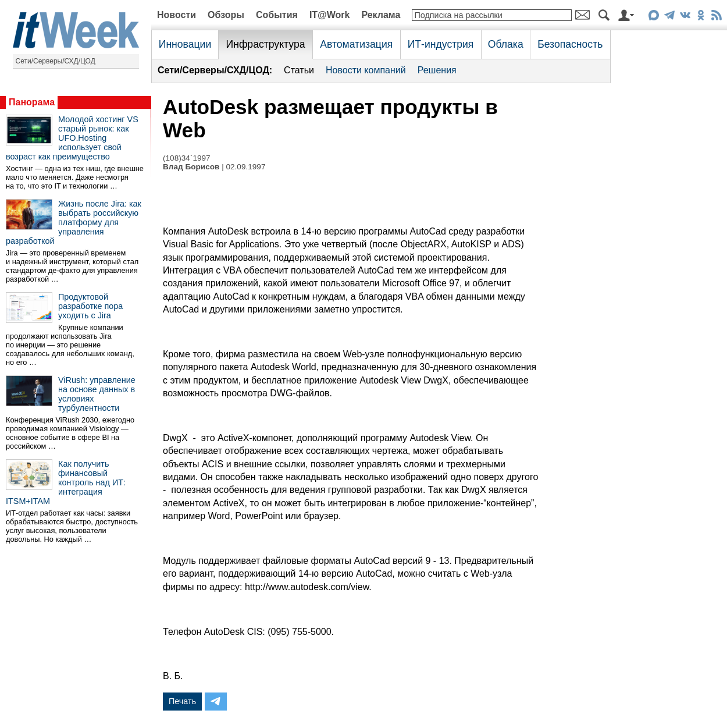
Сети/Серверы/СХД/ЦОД (56, 61)
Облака (506, 44)
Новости (177, 15)
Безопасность (570, 44)
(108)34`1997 (187, 158)
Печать (182, 701)
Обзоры (226, 15)
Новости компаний (366, 70)
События (277, 15)
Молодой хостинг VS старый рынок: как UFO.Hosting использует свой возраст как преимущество (72, 138)
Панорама (32, 102)
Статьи (299, 70)
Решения (437, 70)
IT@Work (330, 15)
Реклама (381, 15)
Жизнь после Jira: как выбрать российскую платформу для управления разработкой (74, 222)
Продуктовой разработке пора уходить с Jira (90, 306)
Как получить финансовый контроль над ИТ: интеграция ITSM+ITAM (66, 482)
